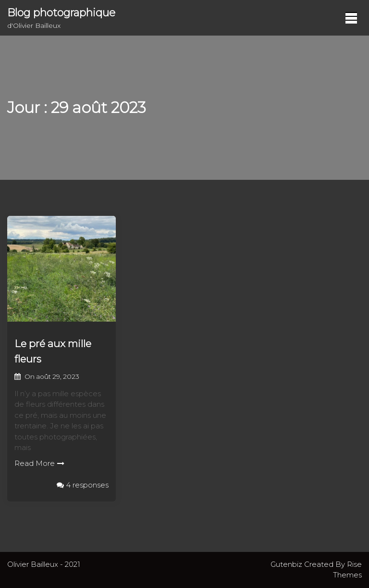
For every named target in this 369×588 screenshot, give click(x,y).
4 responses (83, 485)
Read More (39, 463)
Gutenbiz (287, 564)
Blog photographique (61, 13)
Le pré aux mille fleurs (53, 351)
